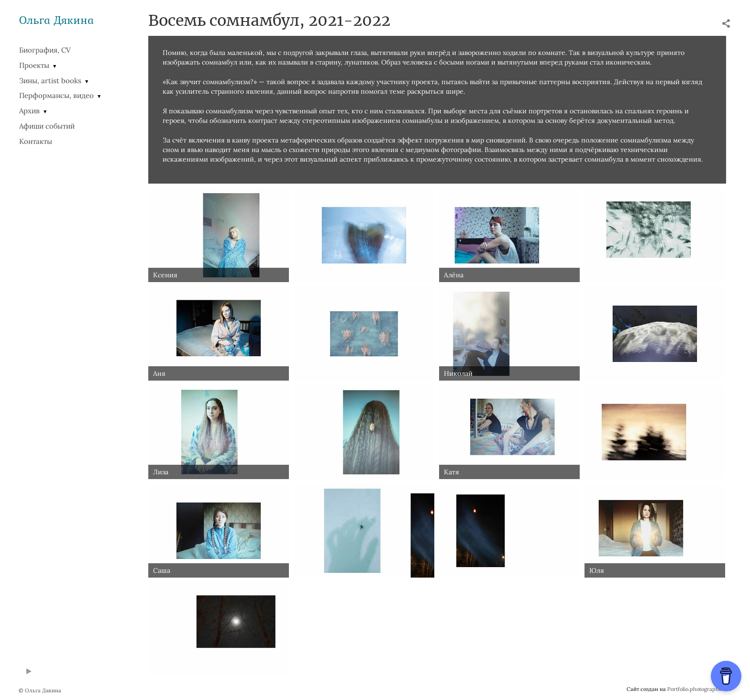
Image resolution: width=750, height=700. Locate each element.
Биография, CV (45, 50)
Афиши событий (47, 126)
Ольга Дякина (56, 20)
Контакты (36, 141)
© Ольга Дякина (40, 690)
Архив (29, 111)
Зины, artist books (50, 81)
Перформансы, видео (56, 95)
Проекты (34, 65)
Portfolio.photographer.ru (699, 689)
